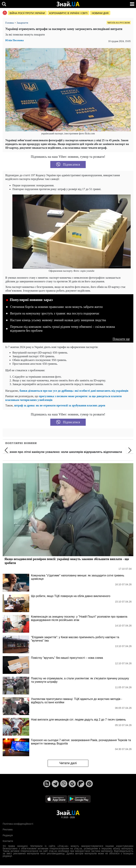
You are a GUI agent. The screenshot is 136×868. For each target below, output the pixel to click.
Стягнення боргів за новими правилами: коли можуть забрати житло (56, 307)
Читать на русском (119, 23)
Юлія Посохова (15, 40)
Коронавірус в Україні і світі (68, 13)
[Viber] (64, 784)
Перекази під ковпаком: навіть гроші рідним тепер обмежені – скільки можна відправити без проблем (63, 329)
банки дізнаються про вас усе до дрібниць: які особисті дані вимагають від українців (74, 391)
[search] (4, 4)
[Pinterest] (89, 784)
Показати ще (121, 339)
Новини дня (100, 13)
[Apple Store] (56, 799)
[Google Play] (79, 799)
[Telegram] (55, 784)
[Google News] (72, 784)
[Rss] (47, 784)
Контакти (8, 841)
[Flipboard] (81, 784)
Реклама (8, 829)
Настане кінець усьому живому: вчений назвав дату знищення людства (58, 320)
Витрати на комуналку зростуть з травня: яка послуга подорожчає (55, 313)
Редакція (8, 835)
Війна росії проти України (27, 13)
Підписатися (68, 165)
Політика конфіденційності (18, 824)
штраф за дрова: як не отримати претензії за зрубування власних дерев (60, 405)
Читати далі (68, 763)
